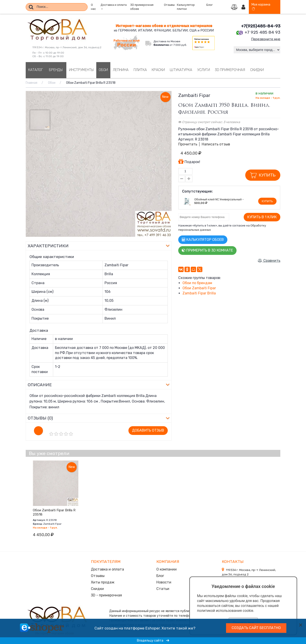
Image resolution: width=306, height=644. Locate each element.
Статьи (163, 588)
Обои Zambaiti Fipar (199, 288)
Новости (164, 582)
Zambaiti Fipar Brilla (199, 293)
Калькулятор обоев (203, 240)
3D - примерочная (106, 594)
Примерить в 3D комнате (207, 250)
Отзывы (169, 5)
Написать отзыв (216, 144)
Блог (210, 5)
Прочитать (188, 144)
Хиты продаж (103, 582)
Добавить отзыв (148, 430)
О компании (167, 569)
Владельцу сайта (153, 641)
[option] (99, 164)
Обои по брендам (197, 283)
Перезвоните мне (265, 39)
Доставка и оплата (107, 569)
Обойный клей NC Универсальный (218, 199)
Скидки (97, 588)
